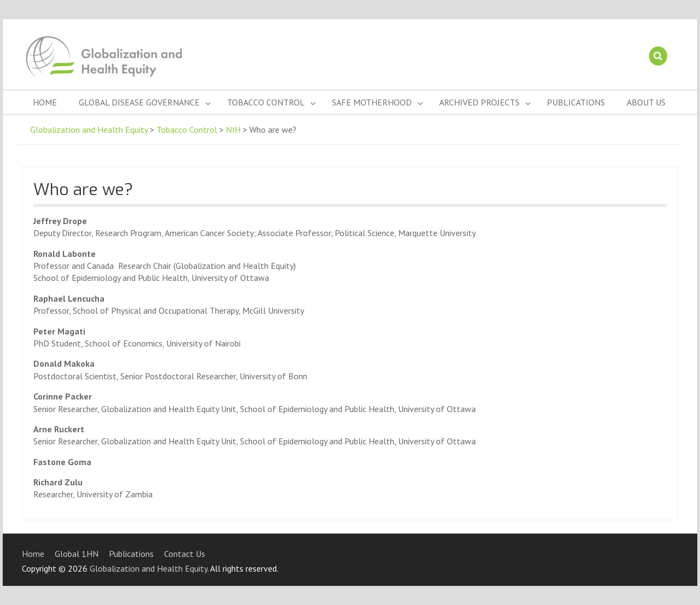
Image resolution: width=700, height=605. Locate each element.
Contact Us (185, 554)
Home (45, 102)
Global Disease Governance (139, 102)
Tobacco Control (266, 102)
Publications (576, 102)
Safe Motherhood (372, 102)
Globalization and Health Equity (89, 130)
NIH (233, 130)
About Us (646, 102)
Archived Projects (479, 102)
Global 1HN (77, 554)
